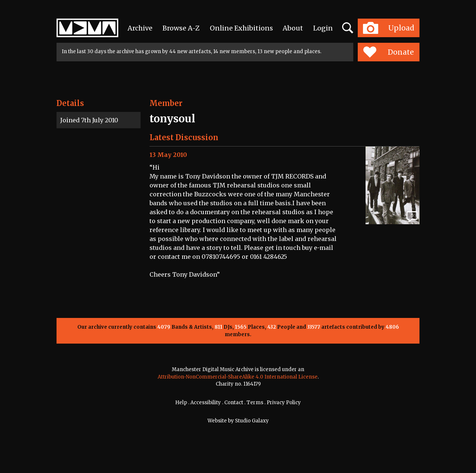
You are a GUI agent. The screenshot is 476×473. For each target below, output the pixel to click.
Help (181, 403)
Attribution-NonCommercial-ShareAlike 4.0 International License (238, 377)
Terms (255, 403)
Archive (140, 28)
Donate (388, 52)
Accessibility (206, 403)
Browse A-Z (181, 28)
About (293, 28)
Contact (234, 403)
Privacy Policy (284, 403)
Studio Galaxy (252, 421)
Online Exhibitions (241, 28)
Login (323, 28)
